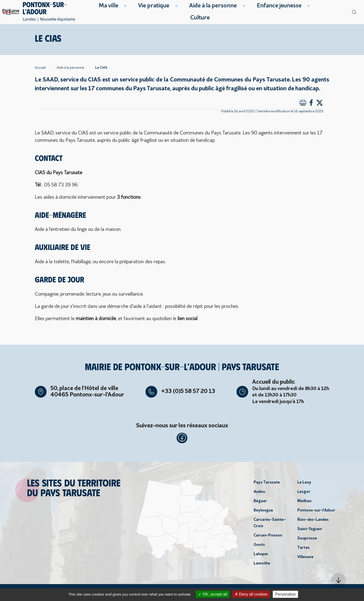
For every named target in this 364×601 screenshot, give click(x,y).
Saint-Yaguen (310, 530)
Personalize (286, 594)
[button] (338, 580)
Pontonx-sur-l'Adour (316, 512)
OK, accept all (213, 594)
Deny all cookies (251, 594)
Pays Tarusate (267, 484)
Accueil (40, 68)
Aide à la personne (70, 68)
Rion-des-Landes (313, 521)
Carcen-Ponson (268, 537)
